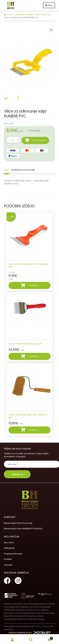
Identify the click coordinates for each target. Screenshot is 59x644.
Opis (7, 170)
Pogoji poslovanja (13, 554)
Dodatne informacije (23, 170)
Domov (10, 15)
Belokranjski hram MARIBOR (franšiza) (23, 528)
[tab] (7, 170)
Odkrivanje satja (43, 15)
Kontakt (8, 559)
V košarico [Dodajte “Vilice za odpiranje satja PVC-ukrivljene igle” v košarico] (33, 285)
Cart (47, 638)
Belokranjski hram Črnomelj (18, 523)
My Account (12, 640)
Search (31, 640)
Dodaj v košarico (39, 140)
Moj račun (9, 542)
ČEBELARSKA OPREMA (24, 15)
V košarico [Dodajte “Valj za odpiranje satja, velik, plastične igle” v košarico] (33, 430)
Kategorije (9, 548)
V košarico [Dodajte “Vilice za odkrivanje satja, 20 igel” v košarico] (33, 356)
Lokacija (8, 565)
